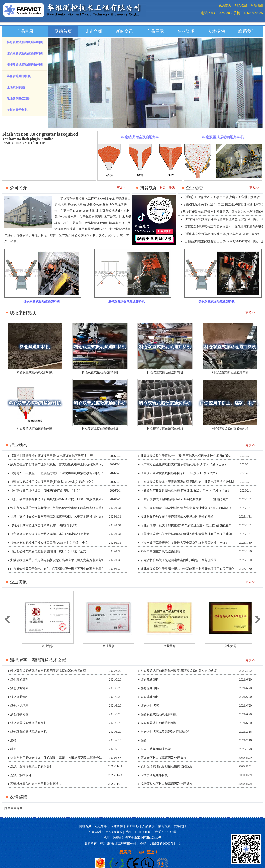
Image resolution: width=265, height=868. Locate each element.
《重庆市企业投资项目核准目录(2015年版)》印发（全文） (222, 234)
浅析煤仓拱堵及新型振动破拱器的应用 (166, 766)
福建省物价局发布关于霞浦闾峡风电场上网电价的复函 (177, 517)
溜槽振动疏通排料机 (154, 775)
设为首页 (225, 5)
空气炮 (98, 205)
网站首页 (63, 31)
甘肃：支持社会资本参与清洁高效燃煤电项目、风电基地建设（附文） (57, 517)
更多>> (122, 188)
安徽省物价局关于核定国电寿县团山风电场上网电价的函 (179, 560)
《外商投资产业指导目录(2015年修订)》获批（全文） (46, 491)
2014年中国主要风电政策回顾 (160, 551)
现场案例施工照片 (19, 99)
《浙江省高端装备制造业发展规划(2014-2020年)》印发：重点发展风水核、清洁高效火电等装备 (74, 499)
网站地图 (257, 5)
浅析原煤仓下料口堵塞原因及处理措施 (166, 784)
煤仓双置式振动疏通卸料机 (25, 54)
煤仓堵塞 (89, 211)
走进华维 (94, 31)
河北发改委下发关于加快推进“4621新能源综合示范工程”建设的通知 (186, 525)
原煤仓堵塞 (75, 205)
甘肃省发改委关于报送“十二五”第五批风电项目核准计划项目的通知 (186, 456)
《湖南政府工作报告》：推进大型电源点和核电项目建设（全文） (185, 543)
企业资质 (186, 31)
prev (55, 87)
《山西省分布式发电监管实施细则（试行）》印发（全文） (50, 551)
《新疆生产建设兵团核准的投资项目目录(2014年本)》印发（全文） (186, 491)
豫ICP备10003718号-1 (166, 844)
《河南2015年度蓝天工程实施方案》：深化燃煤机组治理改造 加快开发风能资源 (64, 473)
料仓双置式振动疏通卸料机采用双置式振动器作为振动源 (48, 671)
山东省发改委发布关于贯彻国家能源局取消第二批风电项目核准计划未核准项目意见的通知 (201, 482)
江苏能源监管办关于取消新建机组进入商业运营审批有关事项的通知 (186, 534)
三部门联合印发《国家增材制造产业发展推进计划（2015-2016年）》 (187, 508)
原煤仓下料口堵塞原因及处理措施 (163, 758)
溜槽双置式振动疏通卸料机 (25, 65)
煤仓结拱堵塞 (19, 706)
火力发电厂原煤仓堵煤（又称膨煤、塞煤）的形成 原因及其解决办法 (56, 758)
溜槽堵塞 (60, 205)
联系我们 (247, 31)
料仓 (44, 235)
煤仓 (35, 235)
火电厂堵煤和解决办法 (156, 749)
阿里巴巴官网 (13, 809)
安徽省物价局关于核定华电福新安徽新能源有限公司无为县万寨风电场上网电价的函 (66, 560)
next (256, 87)
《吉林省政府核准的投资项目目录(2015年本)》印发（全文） (51, 543)
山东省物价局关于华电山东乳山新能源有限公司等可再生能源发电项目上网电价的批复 (68, 569)
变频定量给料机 (17, 110)
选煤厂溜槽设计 (21, 775)
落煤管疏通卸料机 (19, 76)
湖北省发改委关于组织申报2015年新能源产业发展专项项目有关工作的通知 (191, 569)
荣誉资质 (164, 826)
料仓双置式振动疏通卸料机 (25, 42)
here (42, 143)
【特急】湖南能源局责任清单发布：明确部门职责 (44, 525)
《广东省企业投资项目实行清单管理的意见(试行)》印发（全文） (184, 465)
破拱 (98, 211)
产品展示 (155, 31)
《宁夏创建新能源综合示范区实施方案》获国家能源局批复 (50, 534)
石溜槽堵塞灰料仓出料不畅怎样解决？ (36, 784)
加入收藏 (241, 5)
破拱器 (88, 205)
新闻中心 (132, 826)
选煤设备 (23, 235)
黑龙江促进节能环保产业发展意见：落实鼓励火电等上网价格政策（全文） (60, 465)
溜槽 (13, 740)
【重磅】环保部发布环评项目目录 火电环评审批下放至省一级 (52, 456)
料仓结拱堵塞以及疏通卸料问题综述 (165, 732)
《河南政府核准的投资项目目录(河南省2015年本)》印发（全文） (54, 482)
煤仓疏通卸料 (19, 680)
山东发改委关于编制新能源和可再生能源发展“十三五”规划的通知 (184, 499)
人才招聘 (216, 31)
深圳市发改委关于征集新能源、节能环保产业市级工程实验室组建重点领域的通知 (65, 508)
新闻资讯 (124, 31)
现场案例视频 (16, 87)
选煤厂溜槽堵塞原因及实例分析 (31, 766)
